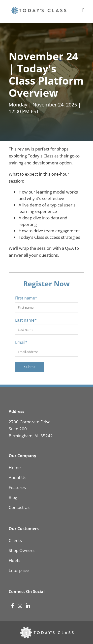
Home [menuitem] (15, 468)
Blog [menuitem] (13, 497)
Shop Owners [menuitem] (22, 550)
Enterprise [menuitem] (19, 570)
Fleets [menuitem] (15, 560)
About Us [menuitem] (17, 477)
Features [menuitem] (17, 487)
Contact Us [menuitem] (19, 507)
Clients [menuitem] (15, 540)
